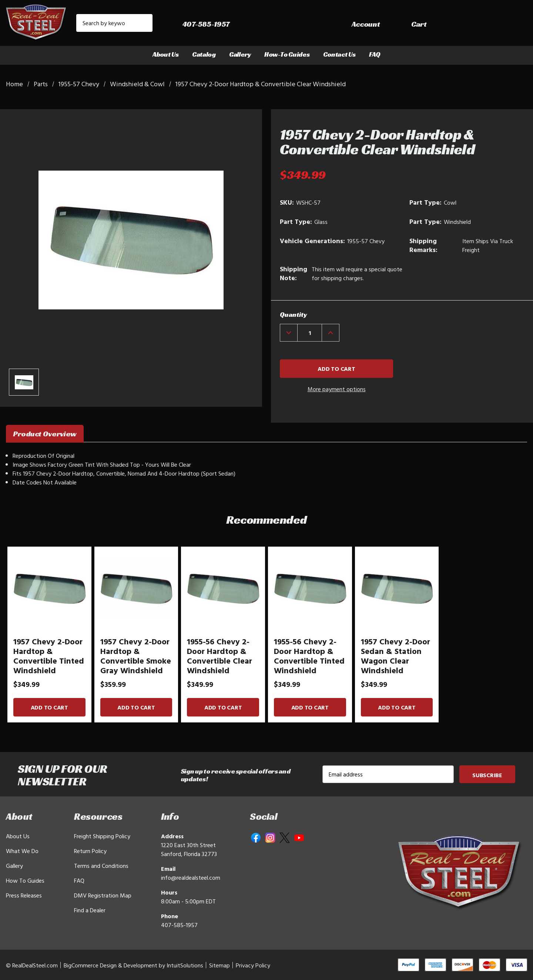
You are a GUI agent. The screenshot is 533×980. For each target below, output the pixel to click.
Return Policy (90, 851)
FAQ (375, 54)
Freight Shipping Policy (102, 836)
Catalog (204, 54)
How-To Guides (287, 54)
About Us (166, 54)
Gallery (240, 54)
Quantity (293, 314)
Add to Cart (49, 707)
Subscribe (487, 775)
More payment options (337, 389)
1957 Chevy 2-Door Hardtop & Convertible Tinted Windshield (49, 656)
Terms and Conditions (101, 866)
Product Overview (45, 434)
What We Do (22, 851)
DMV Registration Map (103, 895)
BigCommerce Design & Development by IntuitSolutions (133, 965)
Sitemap (219, 965)
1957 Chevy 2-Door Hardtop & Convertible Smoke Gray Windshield (136, 656)
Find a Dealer (90, 910)
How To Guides (25, 880)
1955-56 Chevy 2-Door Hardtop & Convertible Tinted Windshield (309, 656)
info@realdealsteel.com (191, 877)
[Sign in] (463, 25)
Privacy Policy (253, 965)
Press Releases (24, 895)
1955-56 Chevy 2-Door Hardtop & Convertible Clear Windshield (219, 656)
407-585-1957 (179, 925)
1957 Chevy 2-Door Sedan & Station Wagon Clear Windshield (395, 656)
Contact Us (339, 54)
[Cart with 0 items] (511, 25)
